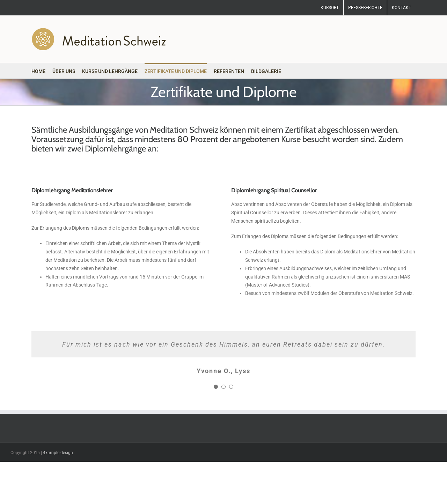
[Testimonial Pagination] (216, 387)
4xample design (58, 453)
